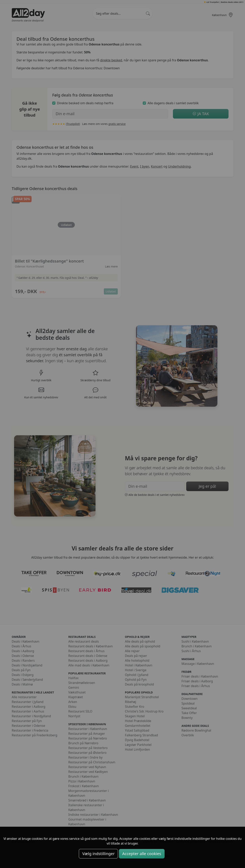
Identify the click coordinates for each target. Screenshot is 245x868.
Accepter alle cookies (142, 854)
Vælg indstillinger (98, 854)
